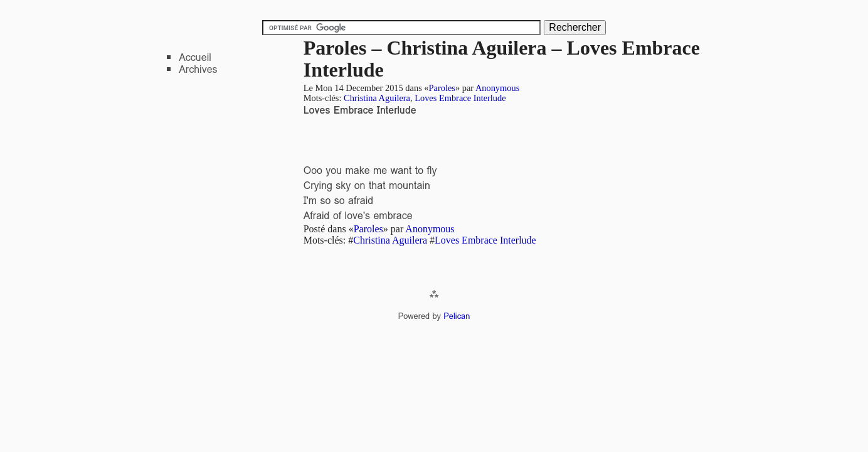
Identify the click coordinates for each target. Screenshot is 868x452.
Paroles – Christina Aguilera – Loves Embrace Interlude (502, 59)
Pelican (457, 316)
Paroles (442, 88)
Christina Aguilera (377, 98)
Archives (198, 69)
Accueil (195, 57)
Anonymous (497, 88)
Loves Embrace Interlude (460, 98)
